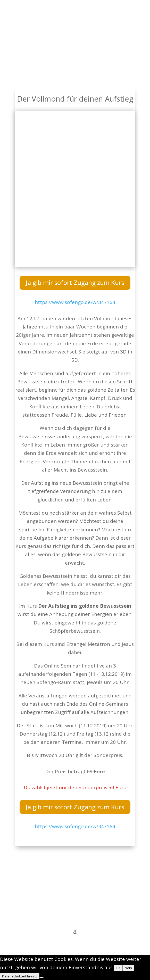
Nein (128, 968)
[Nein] (41, 977)
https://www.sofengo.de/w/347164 (75, 302)
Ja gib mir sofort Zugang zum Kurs (75, 282)
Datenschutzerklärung (20, 976)
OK (118, 968)
